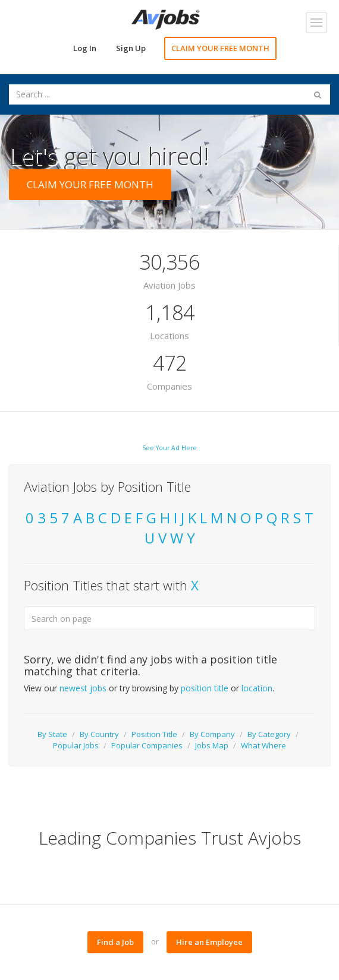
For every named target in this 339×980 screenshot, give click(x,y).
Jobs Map (212, 745)
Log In (85, 48)
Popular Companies (147, 745)
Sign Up (131, 48)
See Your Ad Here (169, 448)
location (257, 688)
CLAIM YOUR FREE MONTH (220, 48)
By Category (269, 734)
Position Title (154, 734)
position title (205, 688)
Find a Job (115, 942)
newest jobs (83, 688)
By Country (99, 734)
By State (52, 734)
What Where (263, 745)
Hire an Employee (209, 942)
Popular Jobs (76, 745)
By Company (212, 734)
